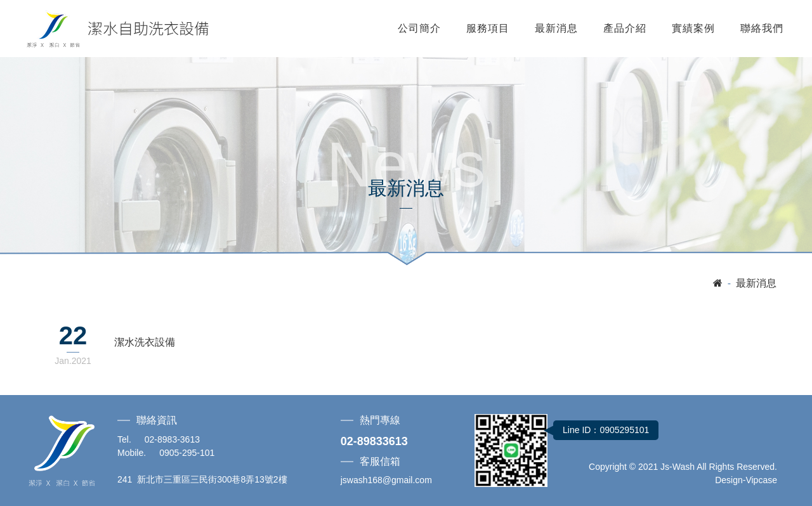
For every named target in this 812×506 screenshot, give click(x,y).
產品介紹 (625, 28)
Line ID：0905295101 (606, 430)
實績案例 (693, 28)
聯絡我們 (762, 28)
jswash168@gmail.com (386, 480)
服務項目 (488, 28)
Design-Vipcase (746, 480)
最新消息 (556, 28)
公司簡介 (419, 28)
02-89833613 (374, 441)
